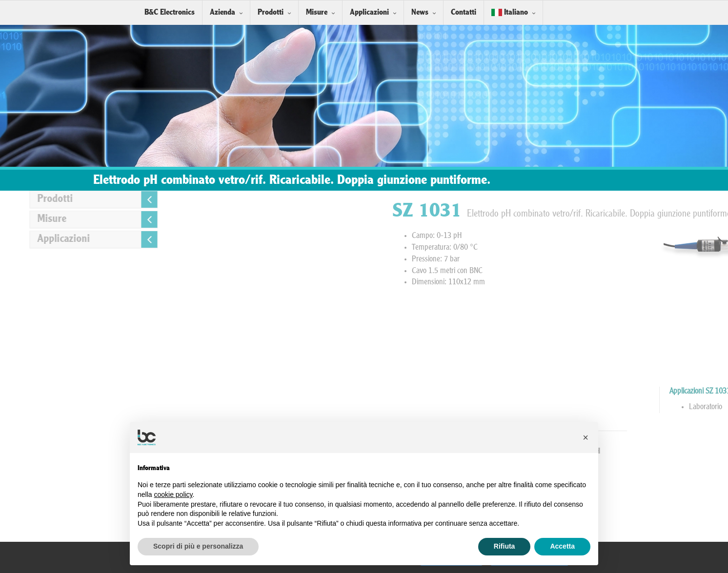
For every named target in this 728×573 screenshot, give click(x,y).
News (420, 12)
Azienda (222, 12)
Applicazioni (369, 12)
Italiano (510, 12)
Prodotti (271, 12)
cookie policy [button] (173, 494)
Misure (317, 12)
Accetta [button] (562, 546)
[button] (586, 437)
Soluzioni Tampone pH (646, 451)
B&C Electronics (170, 12)
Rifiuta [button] (505, 546)
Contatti (464, 12)
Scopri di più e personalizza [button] (198, 546)
